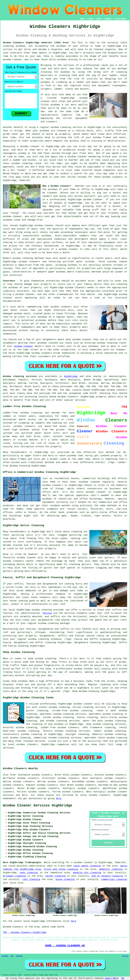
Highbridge (71, 376)
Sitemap (5, 956)
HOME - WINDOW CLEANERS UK (65, 946)
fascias (47, 613)
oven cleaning (29, 873)
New (12, 956)
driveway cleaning (14, 876)
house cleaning (65, 879)
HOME (82, 19)
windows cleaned (48, 343)
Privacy (125, 956)
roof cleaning (31, 879)
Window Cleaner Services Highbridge (38, 806)
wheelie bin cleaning (87, 873)
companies (109, 170)
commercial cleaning (114, 879)
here (59, 799)
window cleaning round (111, 343)
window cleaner (77, 157)
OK (123, 978)
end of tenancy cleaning (107, 876)
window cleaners (113, 177)
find (12, 775)
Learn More (112, 978)
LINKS (90, 19)
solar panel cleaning (87, 866)
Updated (19, 956)
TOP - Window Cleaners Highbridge (25, 932)
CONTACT (108, 19)
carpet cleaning (55, 876)
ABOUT (99, 19)
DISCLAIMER (121, 19)
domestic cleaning (111, 869)
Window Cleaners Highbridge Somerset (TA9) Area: (36, 43)
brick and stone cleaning (61, 869)
